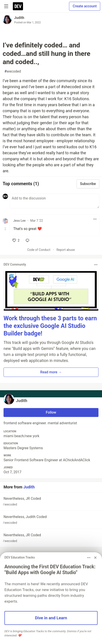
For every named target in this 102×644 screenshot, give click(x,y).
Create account (85, 6)
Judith (19, 18)
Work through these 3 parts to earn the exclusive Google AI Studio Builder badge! (50, 326)
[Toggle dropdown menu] (95, 219)
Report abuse (66, 250)
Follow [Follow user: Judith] (51, 412)
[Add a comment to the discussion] (55, 201)
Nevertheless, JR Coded (51, 502)
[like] (16, 240)
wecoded (13, 71)
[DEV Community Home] (18, 6)
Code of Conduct (39, 250)
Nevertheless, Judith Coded (51, 520)
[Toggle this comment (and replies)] (6, 229)
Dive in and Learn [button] (51, 618)
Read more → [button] (51, 372)
